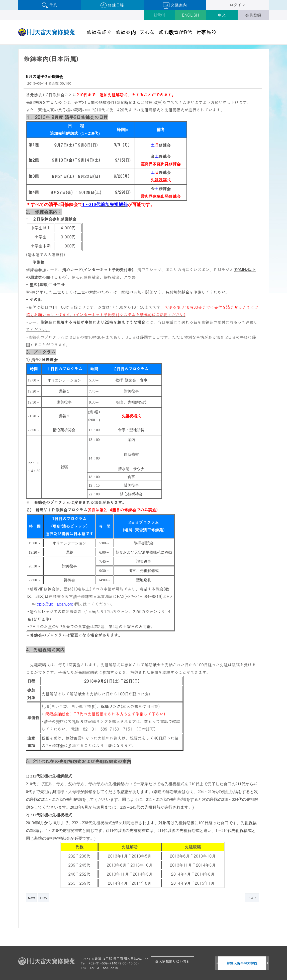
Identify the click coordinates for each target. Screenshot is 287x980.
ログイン (238, 5)
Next (32, 898)
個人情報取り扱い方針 (172, 961)
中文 (222, 15)
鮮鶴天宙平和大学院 (242, 963)
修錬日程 (112, 5)
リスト (252, 898)
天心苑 (147, 32)
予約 (50, 5)
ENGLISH (190, 15)
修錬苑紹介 (99, 32)
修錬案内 (126, 32)
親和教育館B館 (176, 32)
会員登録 (253, 15)
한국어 (159, 15)
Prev (43, 898)
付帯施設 (206, 32)
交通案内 (175, 5)
